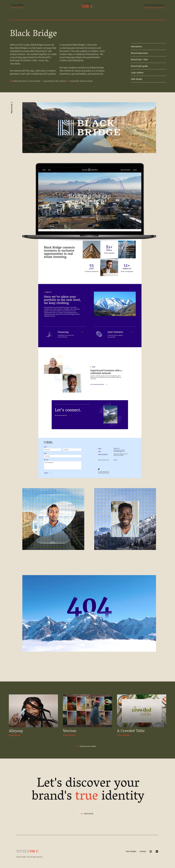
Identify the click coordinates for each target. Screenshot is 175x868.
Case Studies (131, 851)
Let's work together (154, 5)
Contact (143, 851)
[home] (87, 5)
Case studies (17, 5)
